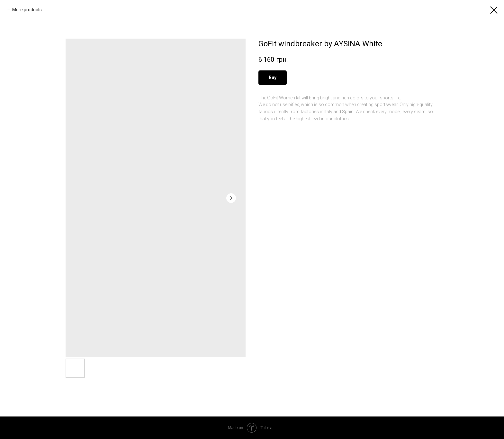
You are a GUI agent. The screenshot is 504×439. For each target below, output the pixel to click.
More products (27, 10)
